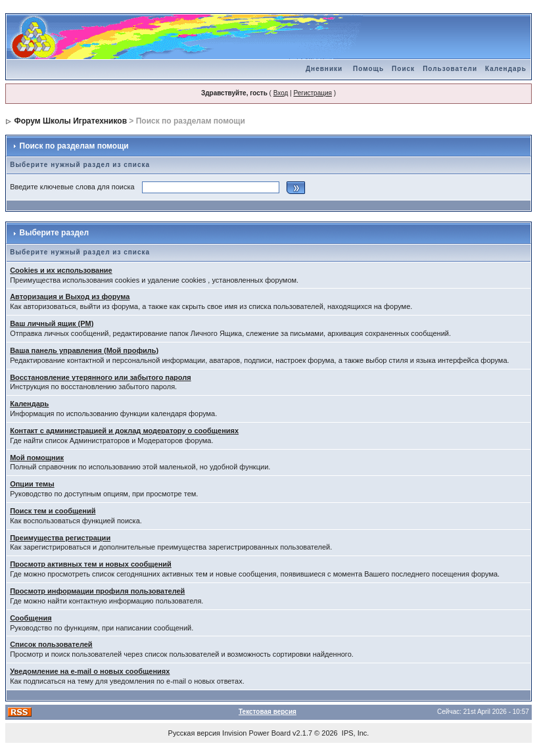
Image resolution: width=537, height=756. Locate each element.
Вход (281, 93)
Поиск (403, 69)
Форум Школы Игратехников (71, 121)
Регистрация (312, 93)
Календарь (506, 69)
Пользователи (450, 69)
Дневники (324, 69)
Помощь (368, 69)
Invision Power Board (256, 733)
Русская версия (194, 733)
